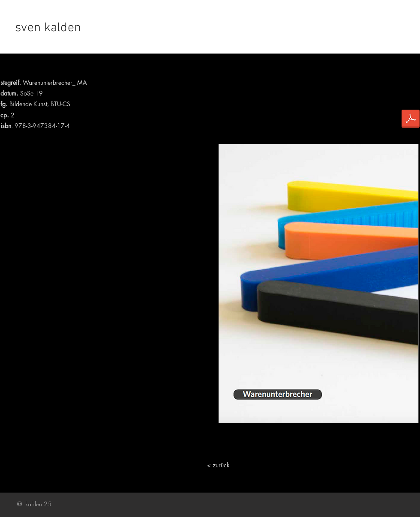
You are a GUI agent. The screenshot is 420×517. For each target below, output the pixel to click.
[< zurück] (218, 465)
